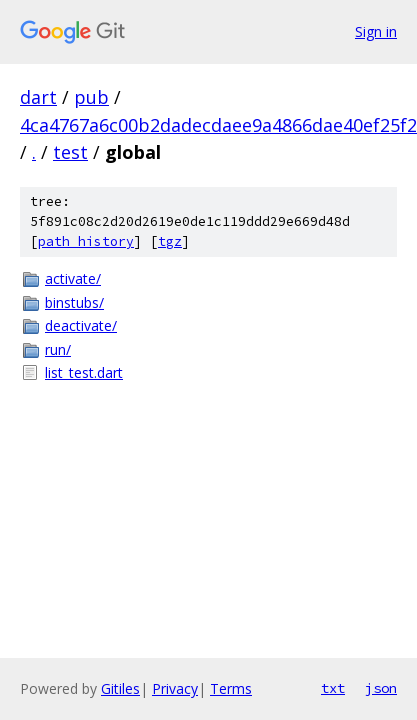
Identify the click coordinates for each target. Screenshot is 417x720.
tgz (170, 241)
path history (86, 241)
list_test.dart (84, 372)
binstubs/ (74, 302)
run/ (58, 349)
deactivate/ (81, 325)
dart (38, 97)
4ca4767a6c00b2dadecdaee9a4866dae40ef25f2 (218, 125)
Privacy (175, 688)
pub (91, 97)
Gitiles (120, 688)
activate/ (73, 278)
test (70, 152)
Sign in (376, 31)
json (381, 688)
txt (333, 688)
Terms (231, 688)
